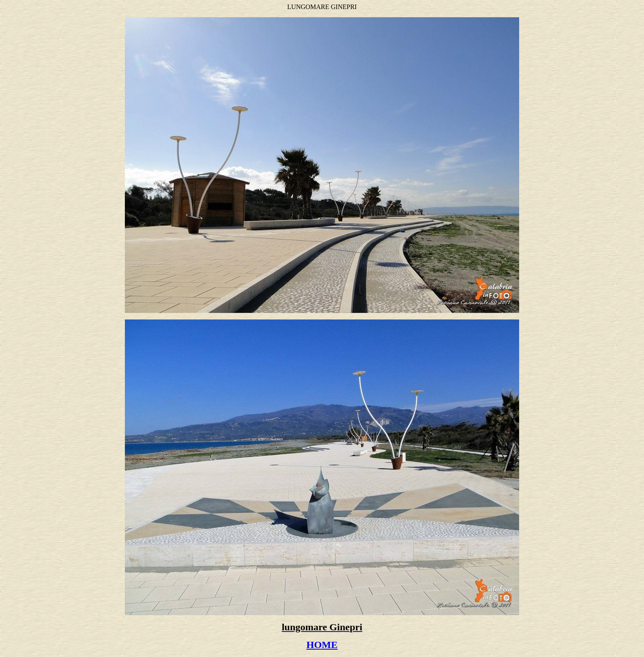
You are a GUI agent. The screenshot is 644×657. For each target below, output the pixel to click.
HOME (322, 645)
